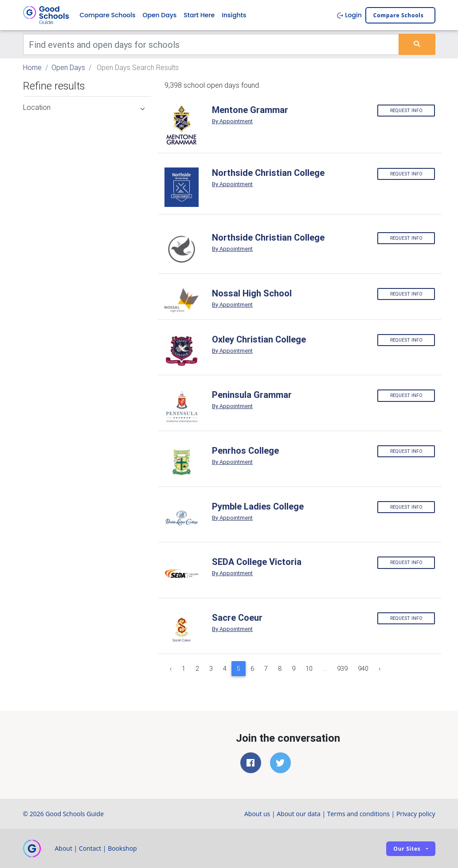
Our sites (407, 849)
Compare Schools (108, 15)
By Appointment (232, 121)
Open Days (159, 15)
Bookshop (122, 848)
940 (363, 669)
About (64, 848)
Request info (406, 111)
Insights (234, 15)
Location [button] (84, 107)
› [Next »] (380, 669)
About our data (299, 814)
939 (342, 669)
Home (32, 67)
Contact (90, 848)
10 (309, 669)
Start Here (199, 15)
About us (257, 814)
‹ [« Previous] (171, 669)
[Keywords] (211, 44)
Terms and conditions (358, 814)
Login (349, 15)
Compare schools (399, 15)
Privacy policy (416, 814)
